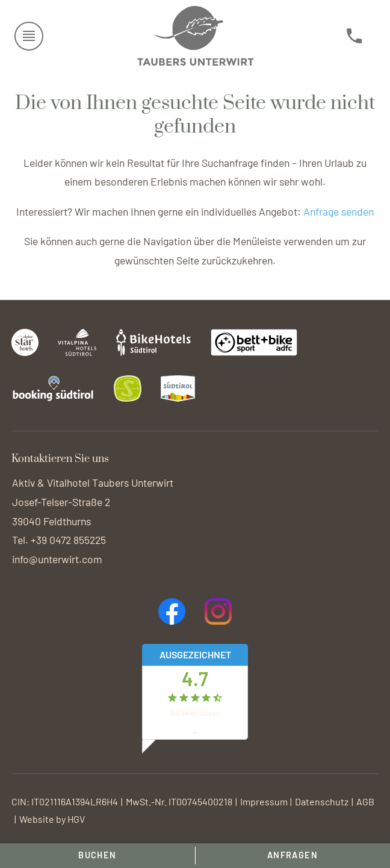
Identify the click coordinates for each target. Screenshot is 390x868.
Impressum (264, 801)
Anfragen (293, 855)
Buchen (97, 855)
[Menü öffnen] (29, 36)
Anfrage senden (339, 211)
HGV (76, 819)
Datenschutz (322, 801)
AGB (365, 801)
